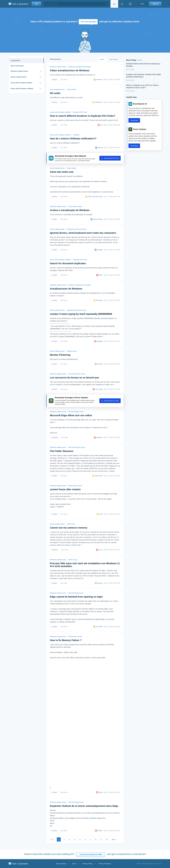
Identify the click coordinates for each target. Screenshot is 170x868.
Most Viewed (114, 59)
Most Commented (17, 66)
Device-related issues (18, 77)
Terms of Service (105, 864)
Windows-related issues (19, 71)
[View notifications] (122, 4)
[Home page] (114, 4)
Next (114, 839)
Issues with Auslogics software (22, 88)
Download (134, 120)
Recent (102, 59)
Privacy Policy (88, 864)
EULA (74, 864)
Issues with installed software (21, 83)
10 (107, 839)
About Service (61, 864)
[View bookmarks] (130, 4)
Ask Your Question (89, 22)
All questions (15, 60)
